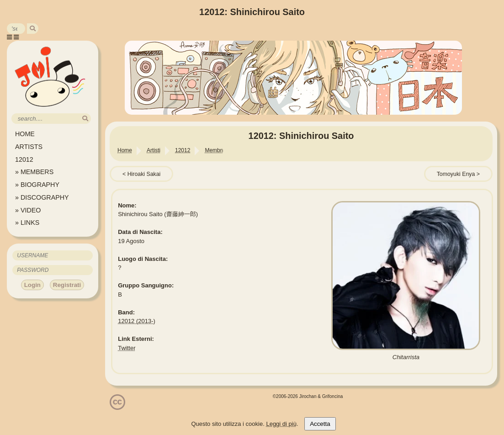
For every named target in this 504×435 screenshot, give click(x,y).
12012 (24, 159)
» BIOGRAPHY (37, 185)
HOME (25, 134)
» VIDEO (28, 210)
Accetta (320, 424)
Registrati (67, 285)
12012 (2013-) (137, 321)
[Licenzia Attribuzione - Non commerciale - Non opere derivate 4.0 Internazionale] (117, 406)
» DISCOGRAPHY (42, 197)
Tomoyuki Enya (456, 174)
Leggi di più (281, 424)
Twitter (127, 348)
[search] (33, 29)
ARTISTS (29, 147)
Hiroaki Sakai (144, 174)
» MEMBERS (34, 172)
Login (32, 285)
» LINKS (27, 223)
